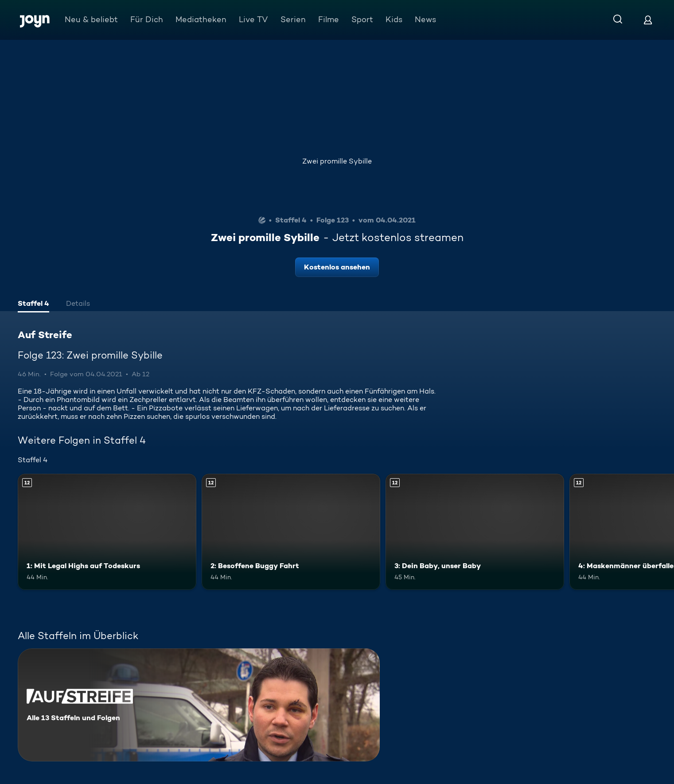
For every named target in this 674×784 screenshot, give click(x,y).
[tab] (33, 304)
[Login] (648, 20)
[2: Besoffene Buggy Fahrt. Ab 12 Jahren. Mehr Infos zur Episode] (291, 532)
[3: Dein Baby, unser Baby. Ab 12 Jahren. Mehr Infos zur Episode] (475, 532)
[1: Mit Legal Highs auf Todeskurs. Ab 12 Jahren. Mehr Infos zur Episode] (107, 532)
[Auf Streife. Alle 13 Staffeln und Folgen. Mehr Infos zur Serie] (199, 705)
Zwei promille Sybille (337, 161)
